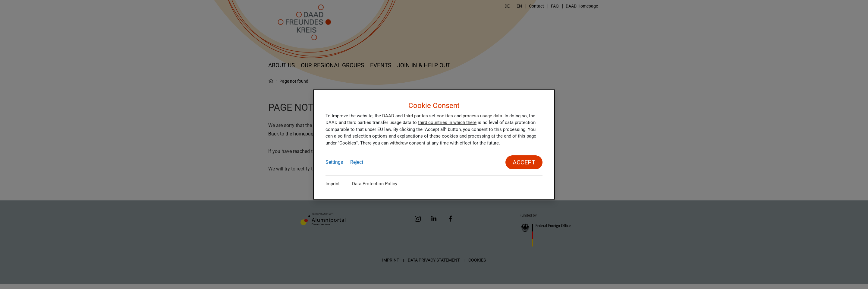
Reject (357, 162)
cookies (445, 116)
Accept (524, 162)
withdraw (399, 143)
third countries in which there (447, 122)
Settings (334, 162)
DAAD (388, 116)
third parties (416, 116)
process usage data (482, 116)
